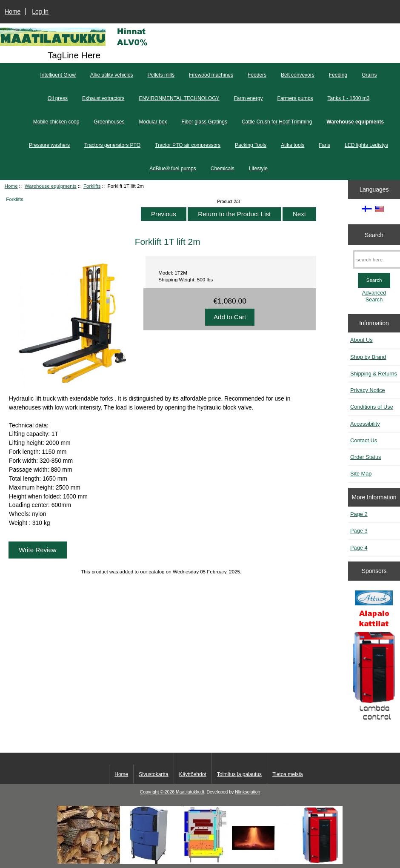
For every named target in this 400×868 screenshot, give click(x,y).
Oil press (58, 98)
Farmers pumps (295, 98)
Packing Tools (251, 145)
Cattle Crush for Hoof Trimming (277, 122)
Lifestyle (258, 169)
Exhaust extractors (103, 98)
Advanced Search (374, 296)
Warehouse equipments (51, 186)
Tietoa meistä (288, 774)
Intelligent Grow (58, 75)
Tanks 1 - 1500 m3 (349, 98)
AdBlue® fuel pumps (173, 169)
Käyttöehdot (193, 774)
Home (13, 11)
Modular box (153, 122)
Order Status (366, 457)
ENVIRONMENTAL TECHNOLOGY (179, 98)
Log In (40, 11)
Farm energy (249, 98)
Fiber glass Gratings (204, 122)
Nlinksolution (247, 792)
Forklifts (92, 186)
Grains (369, 75)
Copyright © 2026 (158, 792)
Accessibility (365, 424)
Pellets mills (161, 75)
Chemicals (223, 169)
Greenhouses (109, 122)
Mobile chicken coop (56, 122)
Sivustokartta (153, 774)
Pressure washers (49, 145)
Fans (324, 145)
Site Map (361, 474)
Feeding (338, 75)
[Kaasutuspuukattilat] (374, 658)
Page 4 (359, 548)
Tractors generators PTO (112, 145)
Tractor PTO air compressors (188, 145)
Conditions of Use (372, 407)
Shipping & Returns (374, 374)
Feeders (257, 75)
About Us (361, 340)
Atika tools (293, 145)
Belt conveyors (298, 75)
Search (374, 235)
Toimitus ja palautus (239, 774)
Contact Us (364, 440)
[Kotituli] (200, 862)
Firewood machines (211, 75)
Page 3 (359, 531)
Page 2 (359, 514)
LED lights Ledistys (366, 145)
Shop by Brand (368, 357)
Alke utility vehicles (112, 75)
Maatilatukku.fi (190, 792)
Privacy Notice (367, 390)
